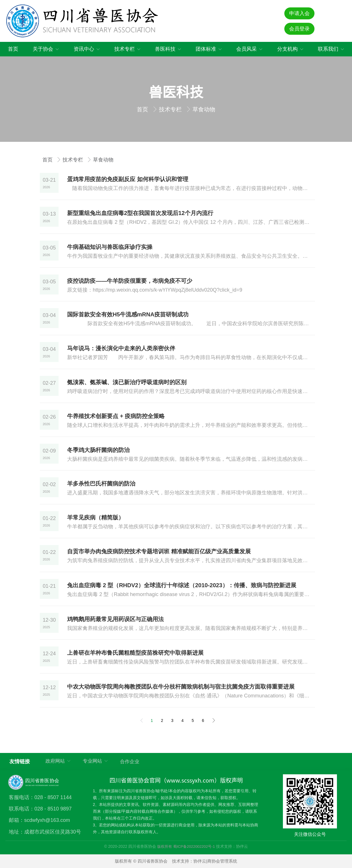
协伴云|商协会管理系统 (215, 861)
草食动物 (204, 109)
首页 (143, 109)
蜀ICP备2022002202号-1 (194, 846)
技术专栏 (171, 109)
